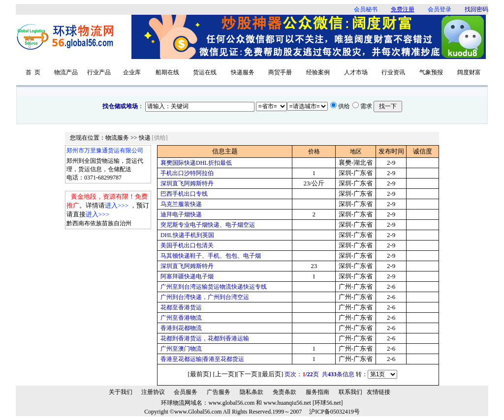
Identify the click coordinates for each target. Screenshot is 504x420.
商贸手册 (280, 72)
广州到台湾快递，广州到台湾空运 (205, 297)
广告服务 (219, 392)
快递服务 (243, 72)
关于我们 (121, 392)
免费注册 (403, 9)
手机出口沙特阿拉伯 (187, 173)
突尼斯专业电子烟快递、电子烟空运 (208, 225)
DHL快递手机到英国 (187, 235)
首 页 (33, 72)
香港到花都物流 (181, 328)
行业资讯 (393, 72)
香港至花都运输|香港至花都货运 (202, 359)
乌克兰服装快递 (181, 204)
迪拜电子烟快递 (181, 214)
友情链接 (378, 392)
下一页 (248, 374)
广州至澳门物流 (181, 349)
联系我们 (350, 392)
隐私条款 (252, 392)
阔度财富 (469, 72)
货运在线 (205, 72)
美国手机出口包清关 (187, 245)
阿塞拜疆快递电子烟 (187, 276)
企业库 (132, 72)
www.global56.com (231, 403)
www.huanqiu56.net (287, 403)
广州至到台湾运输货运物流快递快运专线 (214, 287)
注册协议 (153, 392)
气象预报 (431, 72)
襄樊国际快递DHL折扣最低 (196, 163)
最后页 (271, 374)
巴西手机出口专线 (184, 194)
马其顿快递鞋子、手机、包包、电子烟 (211, 256)
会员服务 (186, 392)
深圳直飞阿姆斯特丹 (187, 183)
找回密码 (476, 9)
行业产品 (99, 72)
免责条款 (284, 392)
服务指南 (317, 392)
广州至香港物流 (181, 318)
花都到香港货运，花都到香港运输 (205, 338)
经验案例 (318, 72)
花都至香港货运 (181, 307)
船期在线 (167, 72)
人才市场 (356, 72)
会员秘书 (366, 9)
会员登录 (440, 9)
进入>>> (117, 205)
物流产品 (66, 72)
